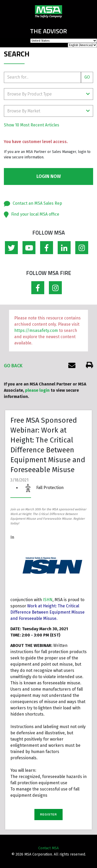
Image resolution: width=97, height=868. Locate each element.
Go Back (13, 366)
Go (87, 77)
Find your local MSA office (35, 214)
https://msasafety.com (36, 330)
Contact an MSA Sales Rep (37, 203)
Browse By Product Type (48, 94)
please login (37, 390)
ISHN (48, 600)
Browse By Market (48, 111)
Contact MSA (48, 848)
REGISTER (48, 814)
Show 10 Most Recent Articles (32, 125)
